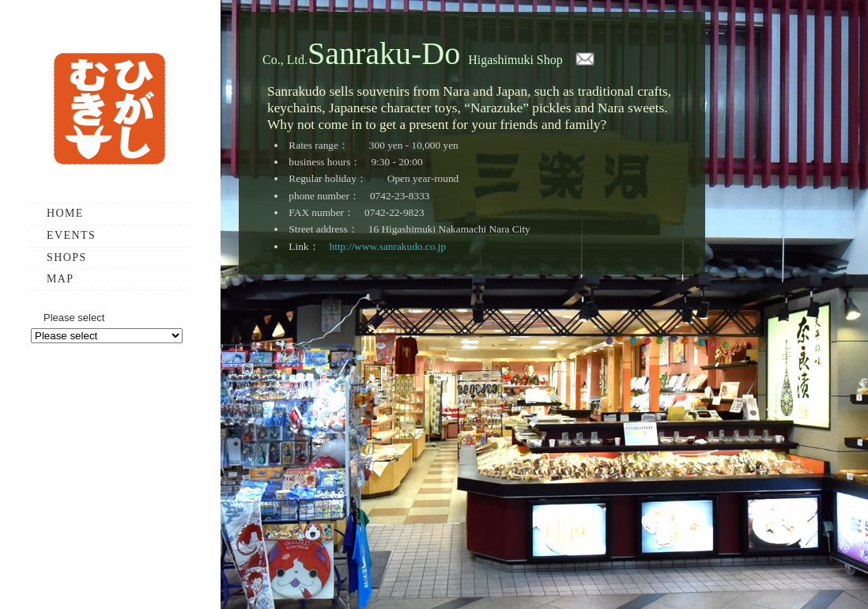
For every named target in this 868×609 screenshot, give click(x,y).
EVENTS (71, 235)
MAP (60, 279)
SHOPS (67, 257)
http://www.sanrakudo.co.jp (388, 246)
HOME (65, 213)
